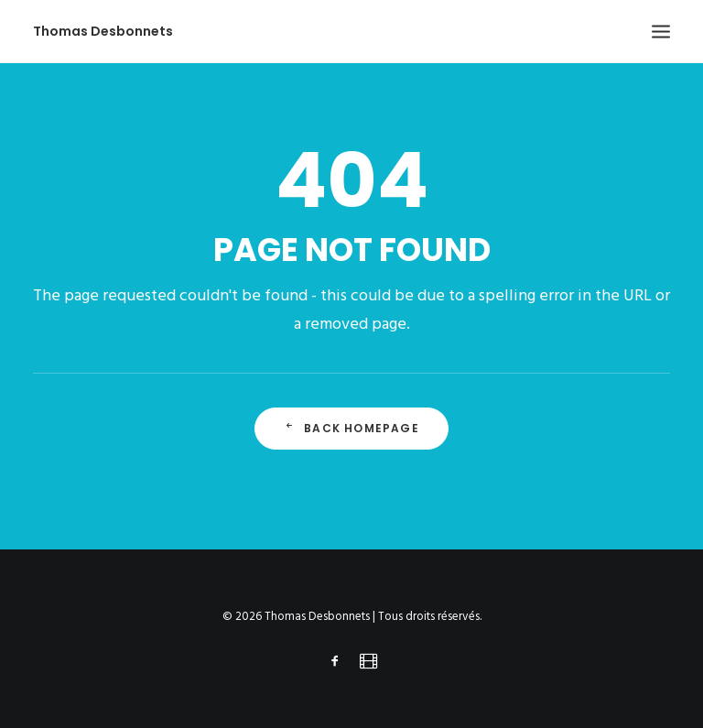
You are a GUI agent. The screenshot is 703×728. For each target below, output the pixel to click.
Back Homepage (351, 428)
